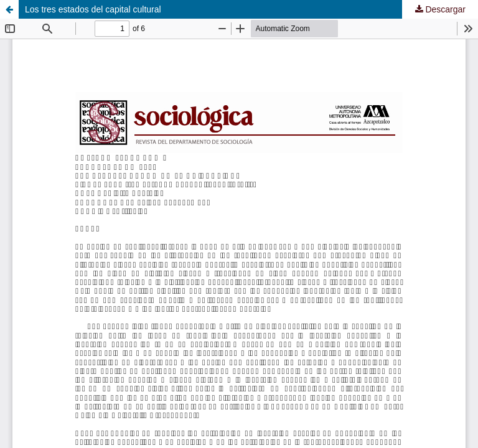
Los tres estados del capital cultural (93, 9)
